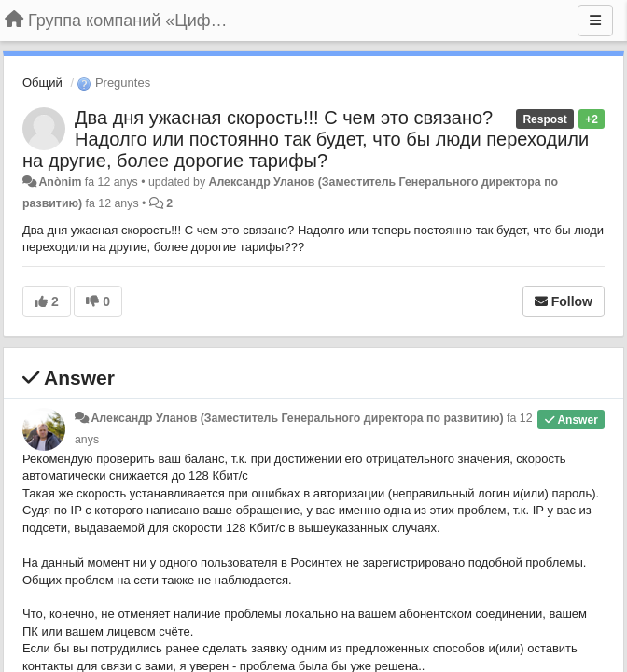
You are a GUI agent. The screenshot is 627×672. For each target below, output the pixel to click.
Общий (42, 83)
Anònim (60, 182)
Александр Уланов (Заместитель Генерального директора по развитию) (297, 418)
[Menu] (595, 21)
